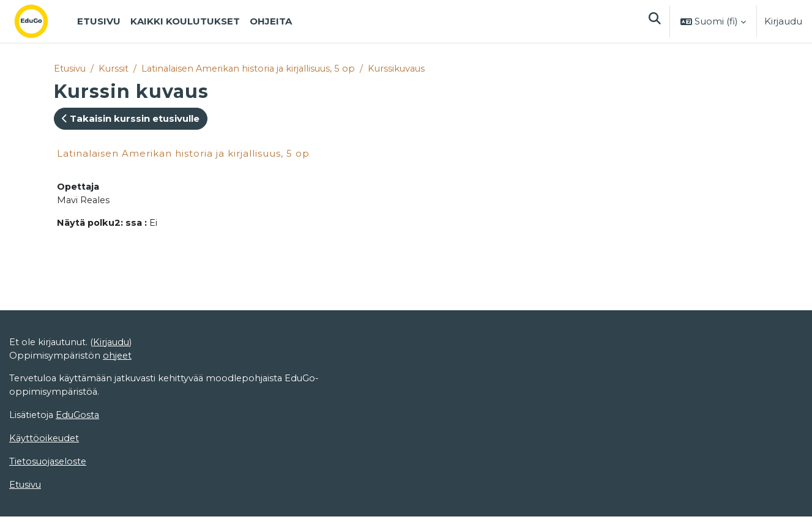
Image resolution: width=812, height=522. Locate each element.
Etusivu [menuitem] (99, 21)
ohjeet (118, 358)
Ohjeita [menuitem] (271, 21)
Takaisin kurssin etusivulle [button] (131, 119)
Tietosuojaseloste (49, 467)
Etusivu (70, 69)
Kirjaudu (783, 21)
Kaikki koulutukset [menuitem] (185, 21)
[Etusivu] (41, 21)
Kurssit (115, 69)
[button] (654, 21)
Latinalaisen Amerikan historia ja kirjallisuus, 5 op (254, 69)
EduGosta (80, 419)
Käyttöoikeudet (45, 443)
